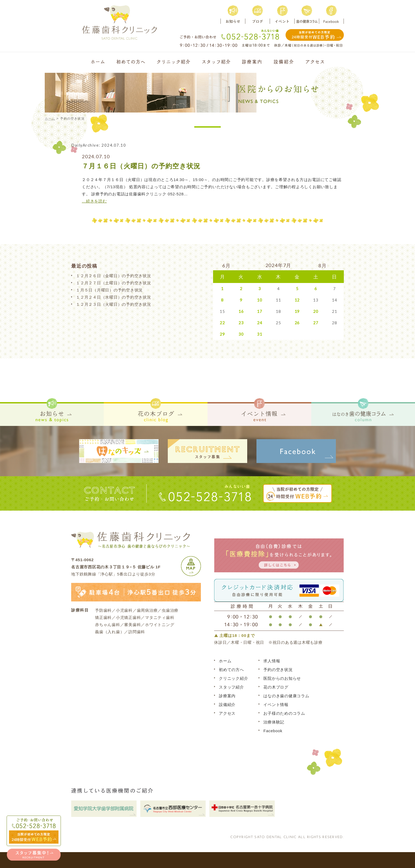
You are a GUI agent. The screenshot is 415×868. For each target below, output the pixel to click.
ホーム (50, 119)
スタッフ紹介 (231, 687)
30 (241, 334)
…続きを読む (94, 201)
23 (241, 323)
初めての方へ (231, 670)
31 (260, 334)
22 (222, 323)
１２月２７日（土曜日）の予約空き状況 (114, 283)
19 (297, 311)
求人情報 (272, 661)
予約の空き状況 (278, 670)
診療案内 (227, 696)
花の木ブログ (276, 687)
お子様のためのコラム (284, 713)
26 (297, 323)
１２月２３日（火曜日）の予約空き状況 (114, 304)
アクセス (227, 713)
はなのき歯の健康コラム (286, 696)
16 (241, 311)
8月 (323, 266)
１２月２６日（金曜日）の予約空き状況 (114, 276)
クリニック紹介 (233, 678)
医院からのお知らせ (282, 678)
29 (222, 334)
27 (316, 323)
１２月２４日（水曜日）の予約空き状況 (114, 297)
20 (316, 311)
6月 (227, 266)
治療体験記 (274, 722)
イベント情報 (276, 705)
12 (297, 300)
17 (260, 311)
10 (260, 300)
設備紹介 (227, 705)
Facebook (273, 731)
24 (260, 323)
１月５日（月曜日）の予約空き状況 (109, 290)
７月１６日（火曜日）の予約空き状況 (141, 166)
